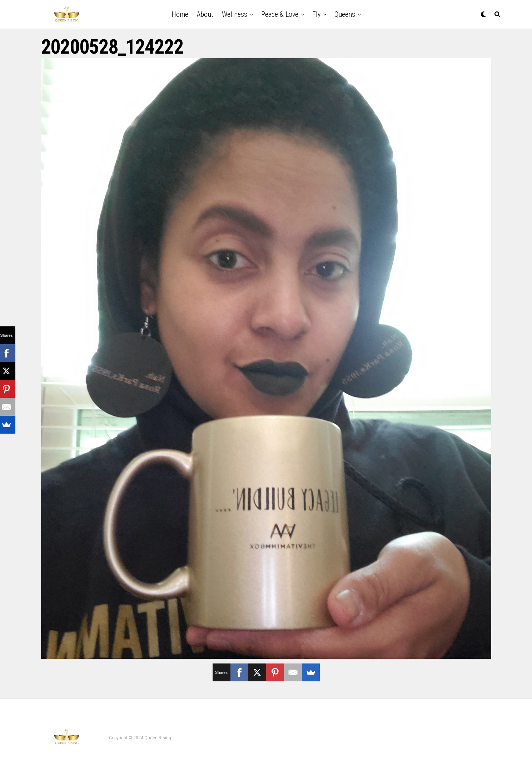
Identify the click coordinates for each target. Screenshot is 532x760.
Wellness (235, 14)
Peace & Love (280, 14)
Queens (345, 14)
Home (180, 14)
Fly (316, 14)
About (205, 14)
